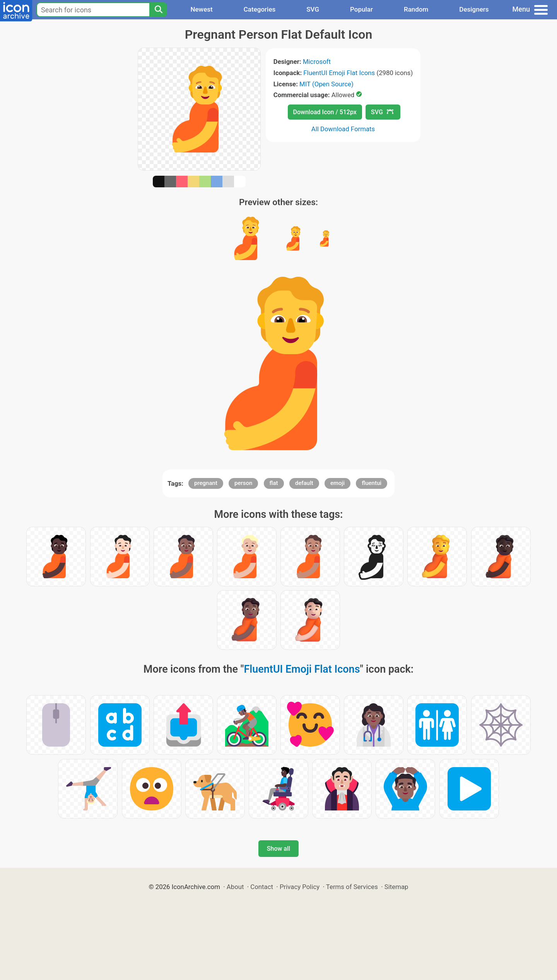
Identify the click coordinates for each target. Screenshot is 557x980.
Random (416, 9)
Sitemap (396, 887)
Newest (201, 9)
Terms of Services (352, 887)
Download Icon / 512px (325, 112)
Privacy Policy (300, 887)
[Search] (158, 10)
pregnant (206, 483)
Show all (278, 849)
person (243, 483)
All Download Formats (343, 129)
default (304, 483)
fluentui (372, 483)
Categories (260, 9)
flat (274, 483)
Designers (474, 9)
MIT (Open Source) (326, 84)
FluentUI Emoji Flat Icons (339, 73)
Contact (262, 887)
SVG (313, 9)
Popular (361, 9)
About (235, 887)
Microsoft (317, 62)
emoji (337, 483)
